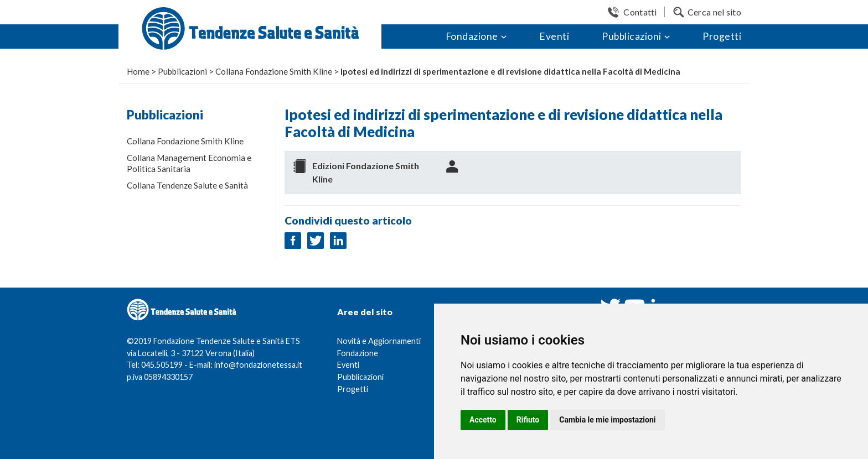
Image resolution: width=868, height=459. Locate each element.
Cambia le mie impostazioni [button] (607, 420)
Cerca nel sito (714, 12)
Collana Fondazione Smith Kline (185, 141)
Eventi (554, 36)
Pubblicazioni (632, 36)
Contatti (640, 12)
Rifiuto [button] (528, 420)
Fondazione (472, 36)
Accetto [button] (483, 420)
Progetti (722, 36)
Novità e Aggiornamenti (379, 341)
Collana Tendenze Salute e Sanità (187, 185)
